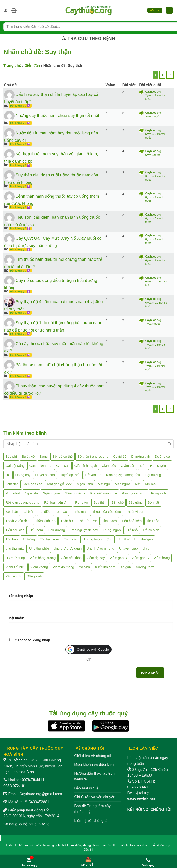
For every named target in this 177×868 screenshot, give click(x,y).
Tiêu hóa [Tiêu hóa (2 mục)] (153, 521)
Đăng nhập (150, 673)
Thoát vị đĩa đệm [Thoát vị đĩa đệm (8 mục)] (18, 521)
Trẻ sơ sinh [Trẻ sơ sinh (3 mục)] (151, 530)
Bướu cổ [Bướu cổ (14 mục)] (28, 457)
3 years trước (153, 116)
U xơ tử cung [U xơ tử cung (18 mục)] (15, 558)
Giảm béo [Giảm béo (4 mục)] (109, 466)
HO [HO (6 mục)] (8, 475)
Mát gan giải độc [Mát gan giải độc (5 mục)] (60, 484)
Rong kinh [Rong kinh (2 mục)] (158, 493)
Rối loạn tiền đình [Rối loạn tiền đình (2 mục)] (57, 502)
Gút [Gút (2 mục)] (143, 466)
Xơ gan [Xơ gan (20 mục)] (125, 567)
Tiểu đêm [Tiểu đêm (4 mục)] (36, 530)
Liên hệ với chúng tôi (91, 821)
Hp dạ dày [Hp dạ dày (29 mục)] (23, 475)
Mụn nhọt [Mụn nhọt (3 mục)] (13, 493)
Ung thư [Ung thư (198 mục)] (123, 539)
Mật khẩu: (16, 618)
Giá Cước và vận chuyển (95, 797)
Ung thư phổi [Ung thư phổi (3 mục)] (39, 548)
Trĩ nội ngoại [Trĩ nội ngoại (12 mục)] (112, 530)
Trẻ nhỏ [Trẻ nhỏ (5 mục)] (132, 530)
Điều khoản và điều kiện (94, 764)
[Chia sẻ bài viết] (87, 860)
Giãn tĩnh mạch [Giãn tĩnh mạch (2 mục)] (86, 466)
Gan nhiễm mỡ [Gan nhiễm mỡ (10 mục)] (40, 466)
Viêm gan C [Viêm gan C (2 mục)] (140, 558)
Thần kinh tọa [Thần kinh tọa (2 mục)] (45, 521)
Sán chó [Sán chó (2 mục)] (117, 502)
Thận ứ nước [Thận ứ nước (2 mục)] (88, 521)
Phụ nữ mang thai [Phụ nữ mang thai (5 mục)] (103, 493)
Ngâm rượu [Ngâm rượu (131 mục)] (51, 493)
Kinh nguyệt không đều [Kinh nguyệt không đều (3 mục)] (123, 475)
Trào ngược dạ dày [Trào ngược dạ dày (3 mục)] (84, 530)
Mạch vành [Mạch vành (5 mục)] (85, 484)
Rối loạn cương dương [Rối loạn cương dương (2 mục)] (22, 502)
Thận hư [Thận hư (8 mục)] (67, 521)
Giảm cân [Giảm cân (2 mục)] (128, 466)
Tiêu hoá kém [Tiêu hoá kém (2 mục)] (132, 521)
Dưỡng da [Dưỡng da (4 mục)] (162, 457)
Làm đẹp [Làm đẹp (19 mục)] (12, 484)
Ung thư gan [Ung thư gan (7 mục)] (143, 539)
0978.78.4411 (33, 780)
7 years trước (153, 324)
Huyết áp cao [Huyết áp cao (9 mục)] (45, 475)
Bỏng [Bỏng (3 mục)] (44, 457)
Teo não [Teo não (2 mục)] (61, 512)
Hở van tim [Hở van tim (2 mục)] (93, 475)
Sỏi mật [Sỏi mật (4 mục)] (153, 502)
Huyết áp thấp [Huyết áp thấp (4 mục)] (70, 475)
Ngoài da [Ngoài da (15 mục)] (31, 493)
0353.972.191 (15, 786)
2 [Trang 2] (162, 75)
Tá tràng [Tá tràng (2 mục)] (29, 539)
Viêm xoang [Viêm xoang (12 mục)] (39, 567)
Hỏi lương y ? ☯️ (20, 106)
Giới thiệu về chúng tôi (93, 756)
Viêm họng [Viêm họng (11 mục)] (162, 558)
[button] (14, 10)
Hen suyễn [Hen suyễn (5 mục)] (158, 466)
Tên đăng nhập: (21, 596)
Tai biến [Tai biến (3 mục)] (29, 512)
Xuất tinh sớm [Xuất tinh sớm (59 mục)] (105, 567)
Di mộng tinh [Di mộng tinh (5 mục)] (141, 457)
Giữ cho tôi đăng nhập (32, 640)
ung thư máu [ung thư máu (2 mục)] (15, 548)
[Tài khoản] (6, 10)
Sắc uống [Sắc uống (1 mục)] (136, 502)
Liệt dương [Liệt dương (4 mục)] (153, 475)
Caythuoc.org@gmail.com (41, 794)
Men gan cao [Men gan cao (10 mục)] (33, 484)
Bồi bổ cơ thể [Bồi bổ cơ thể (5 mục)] (63, 457)
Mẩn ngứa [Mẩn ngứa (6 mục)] (122, 484)
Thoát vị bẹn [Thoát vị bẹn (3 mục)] (135, 512)
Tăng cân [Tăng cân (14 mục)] (71, 539)
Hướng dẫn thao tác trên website (94, 776)
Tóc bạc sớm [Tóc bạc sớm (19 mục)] (49, 539)
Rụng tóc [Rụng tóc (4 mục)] (82, 502)
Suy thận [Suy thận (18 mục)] (100, 502)
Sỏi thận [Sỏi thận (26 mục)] (12, 512)
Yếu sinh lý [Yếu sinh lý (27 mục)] (14, 576)
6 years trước (153, 155)
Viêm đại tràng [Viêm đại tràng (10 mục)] (63, 567)
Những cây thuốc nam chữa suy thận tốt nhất (57, 116)
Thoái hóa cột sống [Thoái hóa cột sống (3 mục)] (106, 512)
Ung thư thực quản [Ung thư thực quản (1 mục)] (68, 548)
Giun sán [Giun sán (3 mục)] (63, 466)
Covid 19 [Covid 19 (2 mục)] (120, 457)
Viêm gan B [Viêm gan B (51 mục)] (118, 558)
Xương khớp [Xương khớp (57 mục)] (145, 567)
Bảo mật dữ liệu (87, 788)
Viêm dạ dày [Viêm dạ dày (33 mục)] (96, 558)
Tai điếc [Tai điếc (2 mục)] (45, 512)
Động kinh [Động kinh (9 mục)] (34, 576)
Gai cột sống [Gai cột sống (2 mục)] (15, 466)
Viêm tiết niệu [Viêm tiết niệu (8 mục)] (16, 567)
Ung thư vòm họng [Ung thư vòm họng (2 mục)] (100, 548)
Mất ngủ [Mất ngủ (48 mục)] (104, 484)
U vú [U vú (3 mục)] (146, 548)
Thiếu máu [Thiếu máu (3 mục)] (80, 512)
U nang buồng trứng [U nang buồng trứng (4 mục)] (97, 539)
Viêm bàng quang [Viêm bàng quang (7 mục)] (43, 558)
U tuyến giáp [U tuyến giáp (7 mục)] (128, 548)
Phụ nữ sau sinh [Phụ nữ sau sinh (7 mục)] (134, 493)
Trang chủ (12, 66)
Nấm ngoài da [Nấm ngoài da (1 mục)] (75, 493)
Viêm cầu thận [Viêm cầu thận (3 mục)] (71, 558)
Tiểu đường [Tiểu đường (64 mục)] (56, 530)
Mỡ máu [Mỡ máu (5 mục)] (151, 484)
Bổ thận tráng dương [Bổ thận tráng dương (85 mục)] (93, 457)
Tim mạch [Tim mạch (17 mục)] (110, 521)
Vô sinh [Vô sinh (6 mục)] (84, 567)
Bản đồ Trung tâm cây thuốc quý (92, 809)
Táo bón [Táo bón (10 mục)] (12, 539)
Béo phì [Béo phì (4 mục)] (11, 457)
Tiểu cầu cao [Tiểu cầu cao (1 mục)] (15, 530)
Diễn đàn (32, 66)
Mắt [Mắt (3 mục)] (138, 484)
